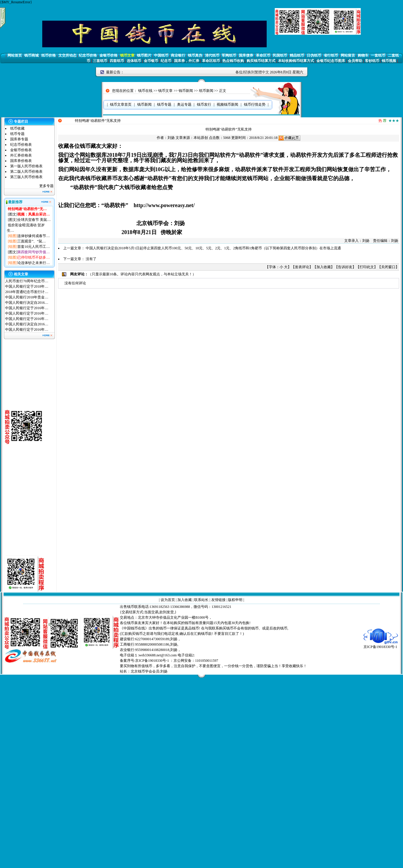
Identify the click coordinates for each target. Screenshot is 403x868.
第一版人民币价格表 (26, 166)
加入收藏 (324, 267)
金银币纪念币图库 (331, 61)
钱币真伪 (195, 55)
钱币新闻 (186, 91)
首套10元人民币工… (34, 247)
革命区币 (263, 55)
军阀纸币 (229, 55)
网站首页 (15, 55)
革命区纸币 (211, 61)
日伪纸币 (314, 55)
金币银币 (151, 61)
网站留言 (348, 55)
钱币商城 (31, 55)
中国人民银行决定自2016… (27, 303)
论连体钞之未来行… (34, 263)
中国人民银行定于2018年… (27, 286)
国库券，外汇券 (187, 61)
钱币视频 (389, 61)
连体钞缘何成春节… (34, 236)
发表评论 (302, 267)
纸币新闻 (206, 91)
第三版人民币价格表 (26, 177)
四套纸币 (117, 61)
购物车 (363, 55)
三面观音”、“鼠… (32, 241)
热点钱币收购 (233, 61)
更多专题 (46, 186)
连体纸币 (134, 61)
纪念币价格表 (21, 145)
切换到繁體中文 (256, 72)
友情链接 (218, 600)
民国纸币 (280, 55)
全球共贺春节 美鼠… (34, 220)
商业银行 (178, 55)
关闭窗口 (388, 267)
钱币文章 (127, 55)
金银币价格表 (21, 150)
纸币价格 (49, 55)
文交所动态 (67, 55)
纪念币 (166, 61)
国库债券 (246, 55)
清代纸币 (212, 55)
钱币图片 (144, 55)
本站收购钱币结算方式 (296, 61)
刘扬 (171, 138)
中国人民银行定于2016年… (27, 308)
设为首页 (168, 600)
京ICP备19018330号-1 (381, 645)
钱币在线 (145, 91)
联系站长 (201, 600)
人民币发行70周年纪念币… (27, 281)
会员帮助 (355, 61)
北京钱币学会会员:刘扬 (149, 671)
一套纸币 (378, 55)
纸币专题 (17, 134)
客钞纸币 (372, 61)
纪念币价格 (88, 55)
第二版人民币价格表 (26, 172)
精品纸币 (297, 55)
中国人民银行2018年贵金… (27, 297)
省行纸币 (331, 55)
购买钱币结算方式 (261, 61)
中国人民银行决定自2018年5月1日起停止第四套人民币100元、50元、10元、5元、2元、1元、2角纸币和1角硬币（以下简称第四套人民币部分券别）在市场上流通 (213, 248)
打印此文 (367, 267)
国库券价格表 (21, 161)
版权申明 (235, 600)
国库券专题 (19, 139)
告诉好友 (345, 267)
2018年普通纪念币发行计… (27, 292)
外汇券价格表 (21, 155)
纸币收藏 (17, 128)
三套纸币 (100, 61)
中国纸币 (161, 55)
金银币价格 (108, 55)
